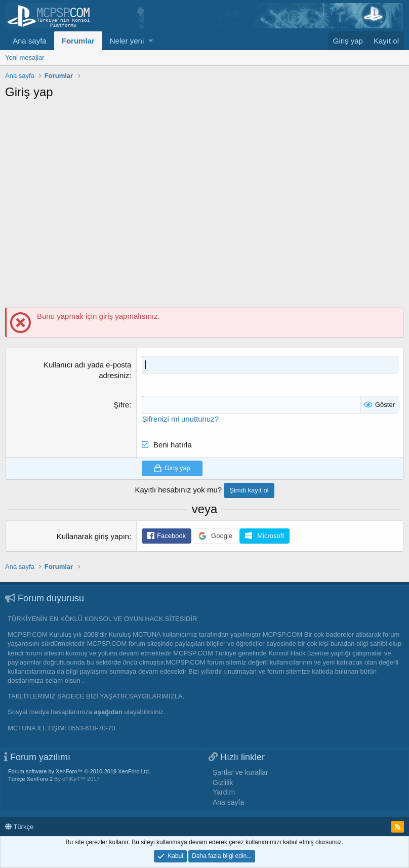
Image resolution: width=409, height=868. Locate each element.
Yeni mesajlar (25, 57)
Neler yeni (127, 41)
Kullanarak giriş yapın (93, 536)
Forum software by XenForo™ (79, 771)
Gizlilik (223, 782)
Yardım (224, 792)
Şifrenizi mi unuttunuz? (180, 419)
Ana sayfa (30, 41)
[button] (151, 41)
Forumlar (78, 41)
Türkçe (19, 827)
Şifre (121, 405)
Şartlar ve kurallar (240, 772)
